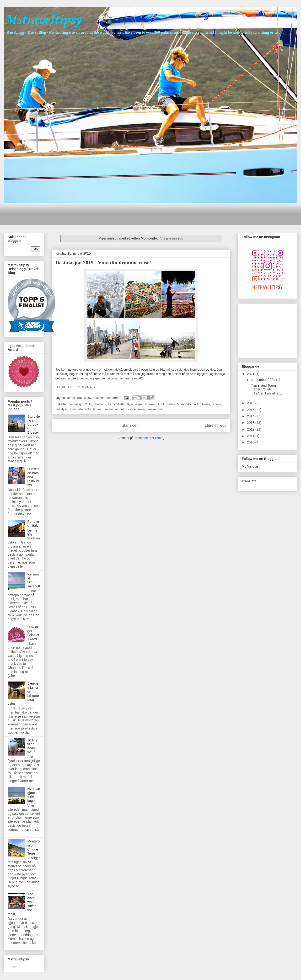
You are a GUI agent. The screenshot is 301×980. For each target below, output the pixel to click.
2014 (251, 416)
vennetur (120, 409)
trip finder (94, 409)
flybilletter (119, 404)
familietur (100, 404)
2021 (251, 374)
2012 (251, 429)
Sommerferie (77, 409)
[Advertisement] (94, 213)
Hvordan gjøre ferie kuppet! (34, 795)
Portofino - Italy (33, 524)
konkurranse (167, 404)
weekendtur (155, 409)
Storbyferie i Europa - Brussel (34, 424)
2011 (251, 436)
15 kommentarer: (107, 398)
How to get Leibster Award (33, 633)
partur (196, 404)
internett (151, 404)
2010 (251, 442)
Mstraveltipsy (42, 20)
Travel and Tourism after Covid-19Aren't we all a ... (266, 389)
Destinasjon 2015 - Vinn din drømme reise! (103, 263)
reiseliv (217, 404)
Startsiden (130, 425)
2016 (251, 403)
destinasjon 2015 (80, 404)
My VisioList (251, 466)
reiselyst (61, 409)
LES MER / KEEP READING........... (80, 387)
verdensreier (137, 409)
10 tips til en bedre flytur (32, 746)
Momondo (184, 404)
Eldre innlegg (216, 425)
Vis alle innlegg (172, 238)
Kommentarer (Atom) (150, 438)
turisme (108, 409)
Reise (206, 404)
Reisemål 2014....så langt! (34, 580)
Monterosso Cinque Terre (34, 847)
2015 (251, 410)
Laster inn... (16, 967)
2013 (251, 423)
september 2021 (263, 380)
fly (109, 404)
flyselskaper (135, 404)
